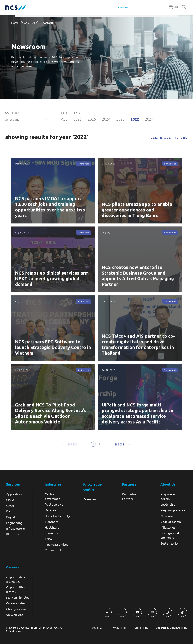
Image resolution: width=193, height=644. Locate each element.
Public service (54, 504)
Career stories (16, 603)
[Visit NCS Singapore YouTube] (137, 612)
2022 (135, 119)
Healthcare (52, 527)
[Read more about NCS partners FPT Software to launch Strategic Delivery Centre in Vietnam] (53, 332)
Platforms (13, 534)
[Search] (184, 8)
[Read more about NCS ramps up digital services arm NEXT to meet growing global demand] (53, 263)
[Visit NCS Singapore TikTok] (182, 612)
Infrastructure (15, 528)
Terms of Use (97, 628)
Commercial (53, 550)
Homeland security (57, 516)
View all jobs (15, 615)
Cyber (10, 506)
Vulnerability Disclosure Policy (171, 628)
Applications (14, 494)
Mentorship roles (18, 597)
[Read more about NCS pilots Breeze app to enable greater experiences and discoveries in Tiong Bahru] (140, 195)
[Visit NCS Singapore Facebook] (107, 612)
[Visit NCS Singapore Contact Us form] (152, 612)
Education (51, 533)
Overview (90, 499)
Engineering (14, 523)
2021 (149, 119)
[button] (70, 448)
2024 (106, 119)
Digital (11, 517)
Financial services (56, 544)
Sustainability (170, 543)
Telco (48, 539)
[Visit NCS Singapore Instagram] (167, 612)
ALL (64, 119)
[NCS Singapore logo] (16, 7)
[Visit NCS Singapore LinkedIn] (122, 612)
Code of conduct (172, 522)
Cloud (10, 500)
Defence (51, 510)
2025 (92, 119)
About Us (29, 23)
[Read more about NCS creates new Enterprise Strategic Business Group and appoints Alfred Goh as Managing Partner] (140, 263)
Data (9, 511)
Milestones (168, 527)
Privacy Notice (119, 628)
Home (15, 23)
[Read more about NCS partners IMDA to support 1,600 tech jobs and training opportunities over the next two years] (53, 195)
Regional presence (173, 510)
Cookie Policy (141, 628)
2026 (77, 119)
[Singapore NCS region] (173, 7)
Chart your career (18, 609)
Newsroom (168, 516)
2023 (120, 119)
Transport (51, 522)
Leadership (168, 504)
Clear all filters (169, 138)
